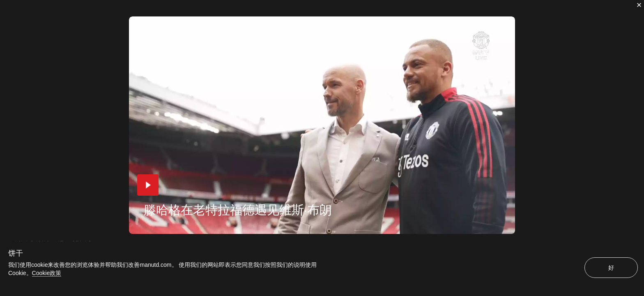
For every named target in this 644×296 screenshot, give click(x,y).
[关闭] (639, 5)
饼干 (16, 253)
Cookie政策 (47, 273)
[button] (148, 185)
